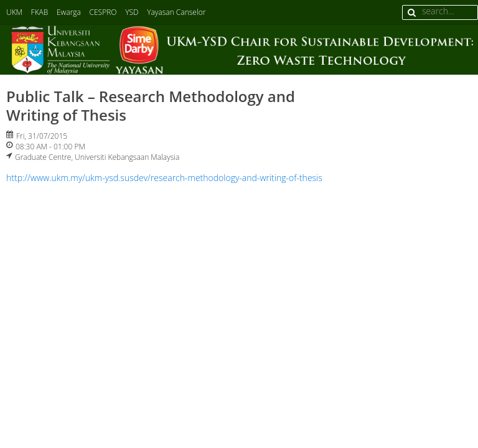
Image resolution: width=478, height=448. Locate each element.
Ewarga (69, 12)
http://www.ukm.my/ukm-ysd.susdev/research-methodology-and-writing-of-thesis (164, 178)
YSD (132, 12)
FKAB (40, 12)
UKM (14, 12)
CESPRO (103, 12)
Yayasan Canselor (176, 12)
